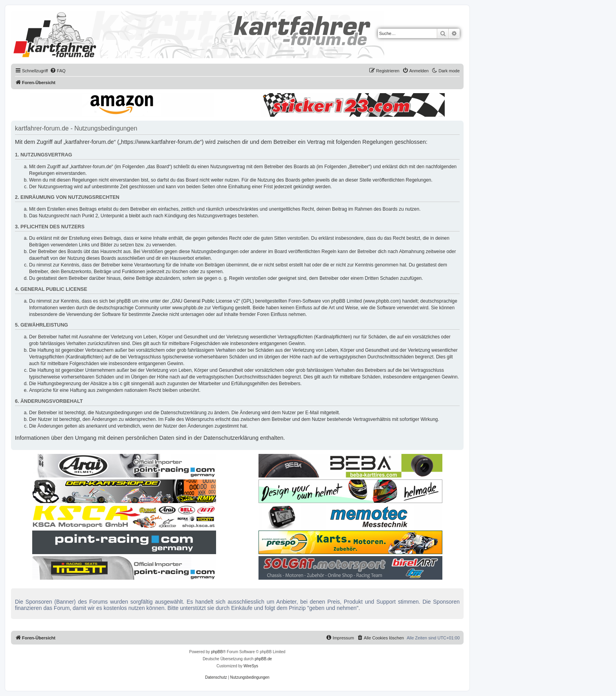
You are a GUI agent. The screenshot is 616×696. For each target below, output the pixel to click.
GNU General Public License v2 (205, 301)
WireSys (251, 666)
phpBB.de (263, 659)
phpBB (217, 652)
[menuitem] (58, 71)
